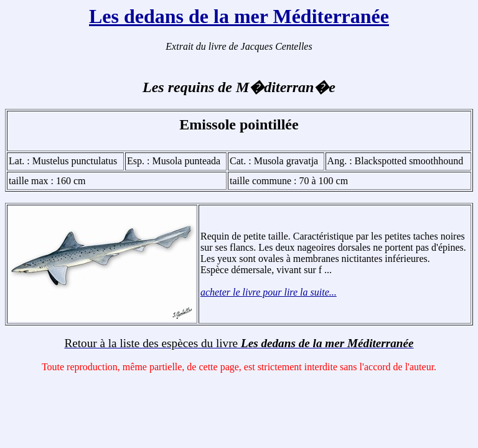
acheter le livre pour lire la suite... (269, 292)
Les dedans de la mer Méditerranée (239, 16)
